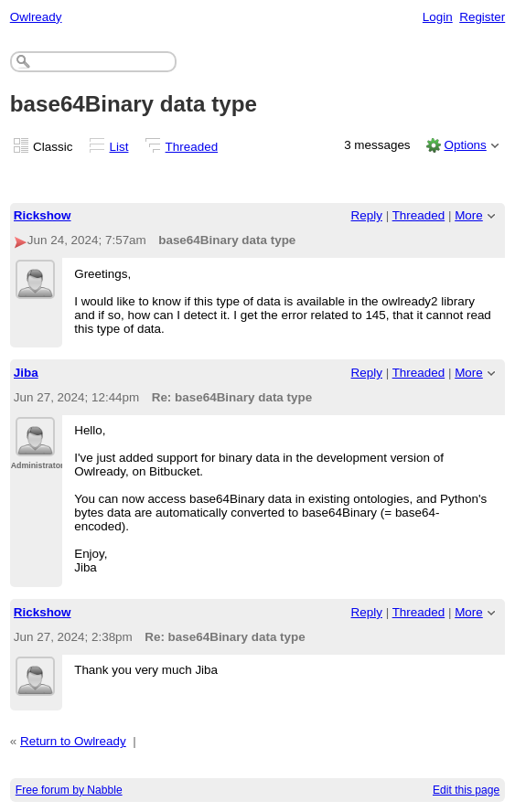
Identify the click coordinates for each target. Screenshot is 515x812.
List (119, 147)
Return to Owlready (73, 741)
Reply (367, 215)
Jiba (26, 373)
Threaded (192, 147)
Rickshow (43, 215)
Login (438, 17)
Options (465, 145)
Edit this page (466, 790)
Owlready (36, 17)
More (469, 215)
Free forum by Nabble (69, 790)
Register (482, 17)
